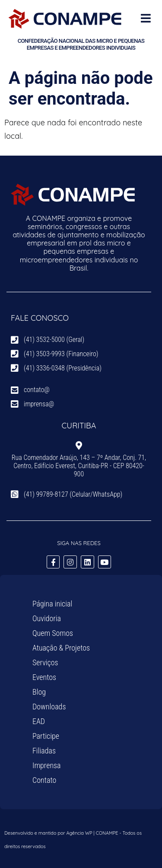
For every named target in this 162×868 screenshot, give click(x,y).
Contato (44, 780)
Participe (46, 736)
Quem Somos (53, 633)
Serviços (45, 662)
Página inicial (52, 604)
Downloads (49, 707)
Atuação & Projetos (61, 648)
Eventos (44, 677)
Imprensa (47, 765)
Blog (39, 692)
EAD (39, 721)
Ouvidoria (47, 618)
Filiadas (44, 751)
